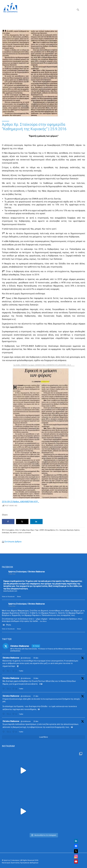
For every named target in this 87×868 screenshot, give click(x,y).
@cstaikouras (26, 658)
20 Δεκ (36, 721)
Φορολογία (70, 530)
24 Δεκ (36, 678)
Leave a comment (25, 533)
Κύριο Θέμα (30, 530)
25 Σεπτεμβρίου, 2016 (11, 530)
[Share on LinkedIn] (36, 522)
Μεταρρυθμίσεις (50, 530)
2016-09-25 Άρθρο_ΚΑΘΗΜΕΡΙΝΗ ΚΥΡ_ (20, 502)
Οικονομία (63, 530)
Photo (6, 625)
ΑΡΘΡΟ (42, 530)
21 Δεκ (36, 696)
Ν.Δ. (57, 530)
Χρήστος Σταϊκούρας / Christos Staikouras (27, 572)
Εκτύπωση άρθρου (13, 542)
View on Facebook (8, 597)
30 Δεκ (36, 658)
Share (19, 597)
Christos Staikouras (11, 658)
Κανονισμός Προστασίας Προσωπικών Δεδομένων (20, 863)
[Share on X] (22, 522)
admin (15, 533)
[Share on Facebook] (8, 522)
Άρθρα (24, 530)
